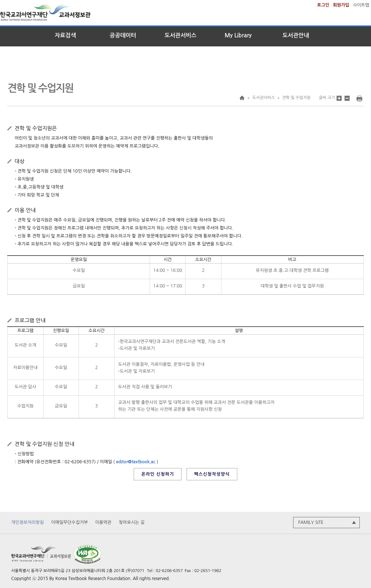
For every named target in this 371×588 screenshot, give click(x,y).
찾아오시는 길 (132, 523)
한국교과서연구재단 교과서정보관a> (56, 14)
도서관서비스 (180, 35)
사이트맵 (361, 5)
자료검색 (65, 35)
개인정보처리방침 (28, 523)
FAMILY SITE (311, 523)
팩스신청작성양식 (212, 474)
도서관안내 (296, 35)
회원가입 (341, 5)
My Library (238, 35)
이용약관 (103, 523)
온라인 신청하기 (158, 474)
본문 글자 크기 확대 (339, 98)
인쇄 (359, 99)
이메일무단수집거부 (70, 523)
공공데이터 (123, 35)
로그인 (323, 5)
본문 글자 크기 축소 (347, 98)
